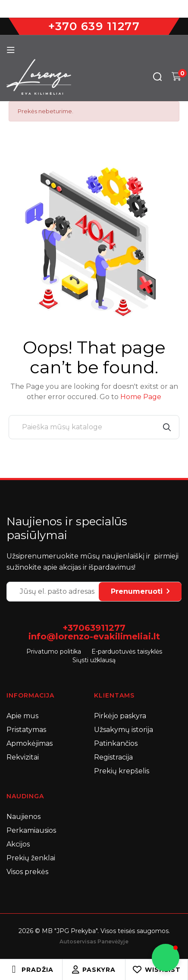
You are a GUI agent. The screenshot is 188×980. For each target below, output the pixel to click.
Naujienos (23, 817)
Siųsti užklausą (94, 660)
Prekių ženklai (31, 858)
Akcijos (18, 844)
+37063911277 (94, 628)
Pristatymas (26, 730)
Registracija (113, 757)
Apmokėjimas (30, 743)
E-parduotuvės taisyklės (127, 651)
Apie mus (22, 716)
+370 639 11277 (94, 26)
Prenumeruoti (140, 591)
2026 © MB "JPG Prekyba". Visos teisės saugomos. (94, 931)
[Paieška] (94, 427)
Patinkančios (116, 743)
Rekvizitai (23, 757)
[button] (166, 958)
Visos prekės (27, 872)
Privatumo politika (54, 651)
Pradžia (38, 970)
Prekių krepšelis (122, 771)
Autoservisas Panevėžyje (94, 941)
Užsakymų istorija (124, 730)
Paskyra (94, 970)
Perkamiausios (31, 830)
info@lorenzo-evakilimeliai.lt (94, 636)
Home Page (141, 397)
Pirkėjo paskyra (120, 716)
